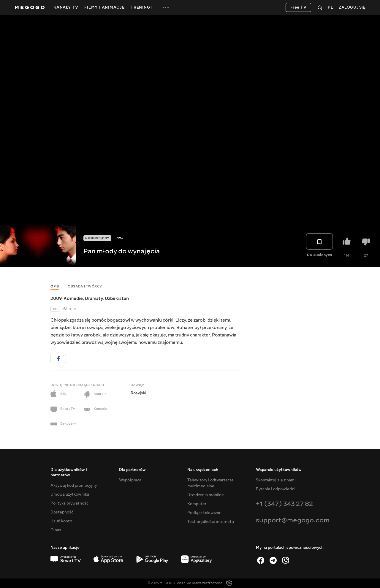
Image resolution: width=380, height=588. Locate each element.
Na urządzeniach (203, 470)
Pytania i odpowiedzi (275, 489)
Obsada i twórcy (85, 286)
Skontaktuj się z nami (276, 480)
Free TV (299, 7)
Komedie (73, 298)
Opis (55, 286)
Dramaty (94, 298)
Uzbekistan (117, 298)
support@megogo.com (293, 520)
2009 (56, 298)
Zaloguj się (352, 8)
